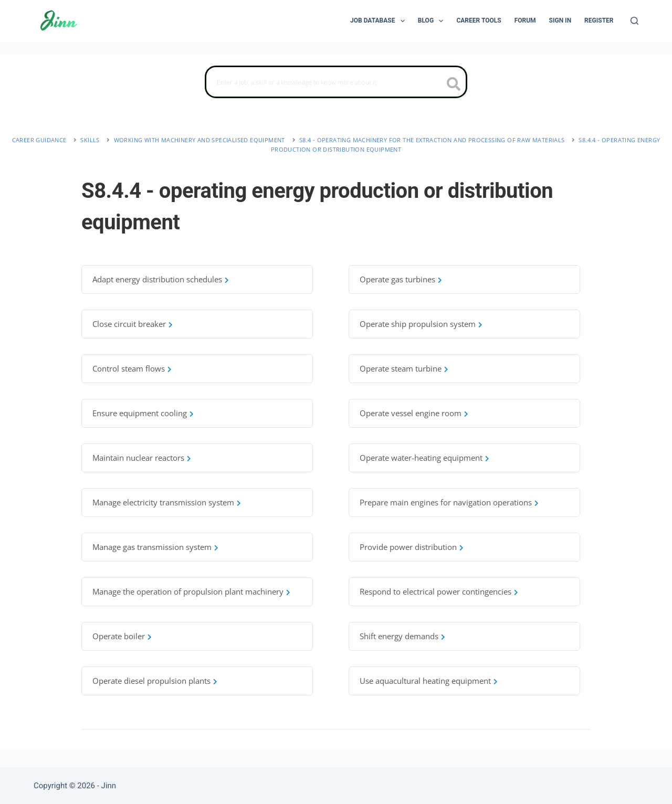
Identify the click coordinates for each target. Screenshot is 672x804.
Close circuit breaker (129, 324)
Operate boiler (119, 636)
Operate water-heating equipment (421, 458)
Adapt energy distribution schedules (157, 279)
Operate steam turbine (401, 368)
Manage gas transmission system (152, 547)
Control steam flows (129, 368)
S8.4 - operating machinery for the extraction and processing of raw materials (432, 140)
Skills (90, 140)
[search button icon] (454, 85)
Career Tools (479, 20)
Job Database (380, 21)
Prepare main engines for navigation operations (446, 502)
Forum (525, 20)
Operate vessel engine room (411, 413)
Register (599, 20)
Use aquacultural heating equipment (425, 681)
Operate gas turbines (397, 279)
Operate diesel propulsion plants (151, 681)
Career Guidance (39, 140)
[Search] (634, 21)
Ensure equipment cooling (140, 413)
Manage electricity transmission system (163, 502)
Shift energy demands (399, 636)
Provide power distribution (408, 547)
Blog (433, 21)
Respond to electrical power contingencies (435, 591)
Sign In (560, 20)
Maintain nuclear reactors (138, 458)
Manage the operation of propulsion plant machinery (188, 591)
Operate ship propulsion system (418, 324)
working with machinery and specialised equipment (199, 140)
